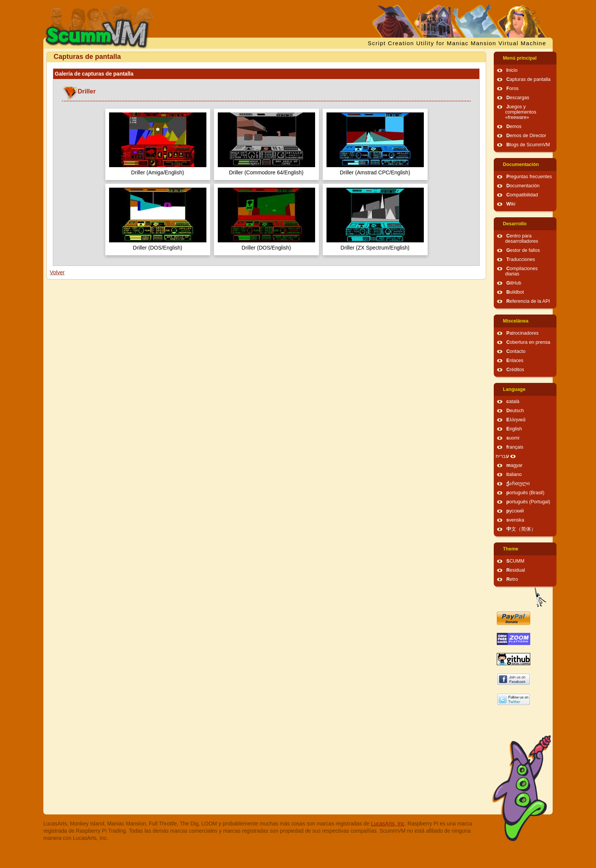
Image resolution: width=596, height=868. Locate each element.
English (514, 429)
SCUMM (515, 561)
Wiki (511, 204)
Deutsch (515, 411)
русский (515, 511)
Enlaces (515, 360)
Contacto (516, 351)
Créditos (515, 370)
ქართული (518, 484)
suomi (513, 438)
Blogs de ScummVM (528, 145)
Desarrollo (515, 224)
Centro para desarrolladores (522, 239)
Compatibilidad (522, 195)
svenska (515, 520)
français (515, 447)
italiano (514, 474)
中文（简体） (521, 529)
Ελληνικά (516, 420)
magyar (514, 465)
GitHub (514, 283)
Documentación (521, 164)
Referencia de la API (528, 301)
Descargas (518, 98)
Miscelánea (516, 321)
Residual (516, 570)
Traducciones (521, 259)
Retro (512, 579)
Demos (514, 126)
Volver (57, 272)
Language (514, 389)
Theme (511, 549)
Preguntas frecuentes (529, 177)
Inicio (512, 70)
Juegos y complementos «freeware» (521, 112)
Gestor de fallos (523, 250)
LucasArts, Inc (388, 824)
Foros (512, 89)
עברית (502, 456)
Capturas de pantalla (528, 79)
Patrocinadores (522, 333)
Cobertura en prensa (528, 342)
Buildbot (515, 292)
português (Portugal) (528, 502)
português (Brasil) (525, 493)
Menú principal (520, 58)
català (513, 402)
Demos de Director (526, 136)
